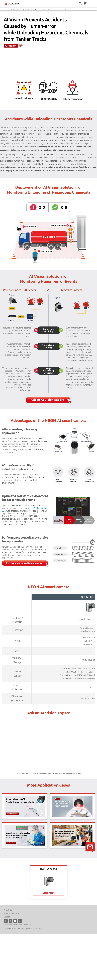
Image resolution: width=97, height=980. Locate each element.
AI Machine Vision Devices (32, 10)
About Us (8, 910)
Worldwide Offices (12, 913)
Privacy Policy (57, 774)
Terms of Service (71, 774)
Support (7, 917)
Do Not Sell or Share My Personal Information (17, 925)
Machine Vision (16, 10)
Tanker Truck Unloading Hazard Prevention (58, 10)
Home (6, 10)
